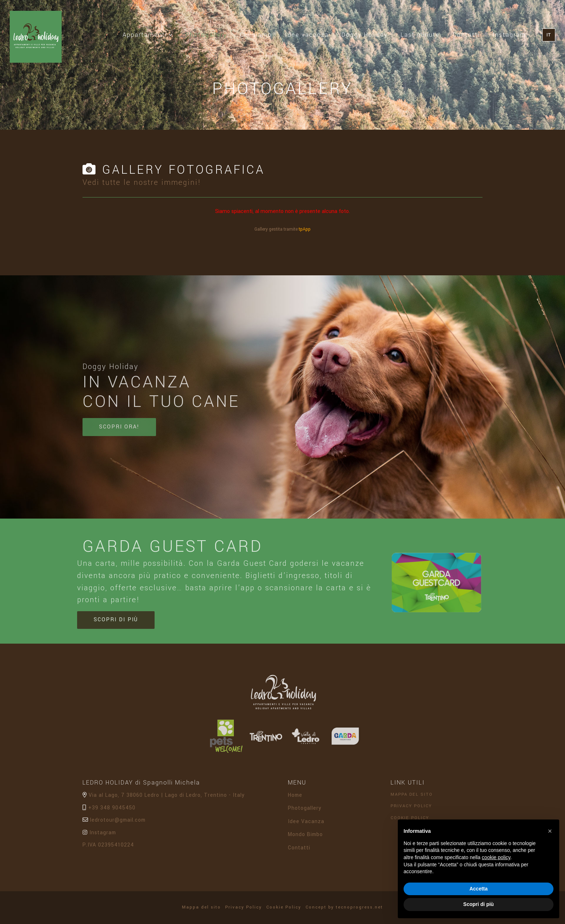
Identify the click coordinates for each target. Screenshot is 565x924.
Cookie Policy (286, 907)
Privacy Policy (413, 809)
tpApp (305, 229)
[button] (550, 831)
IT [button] (549, 35)
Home (295, 798)
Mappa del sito (413, 797)
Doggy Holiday (365, 35)
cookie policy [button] (496, 857)
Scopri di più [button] (479, 904)
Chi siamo (256, 35)
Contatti (466, 35)
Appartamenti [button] (148, 35)
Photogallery (210, 34)
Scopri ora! (119, 430)
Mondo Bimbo (305, 837)
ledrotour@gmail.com (114, 823)
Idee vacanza (307, 35)
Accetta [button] (479, 889)
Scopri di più (116, 623)
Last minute (420, 35)
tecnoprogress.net (359, 907)
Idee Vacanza (306, 824)
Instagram (509, 35)
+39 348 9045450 (109, 810)
